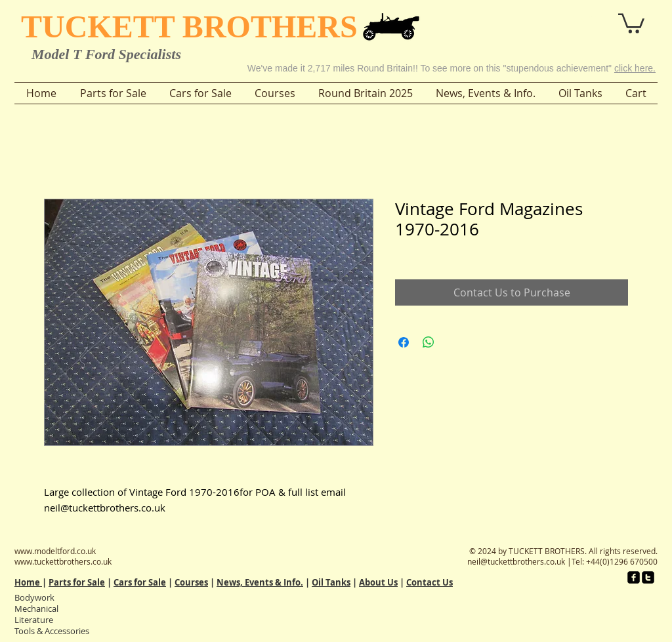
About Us (378, 582)
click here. (635, 68)
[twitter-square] (648, 577)
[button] (595, 19)
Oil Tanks (331, 582)
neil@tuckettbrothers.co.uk (516, 561)
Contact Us (430, 582)
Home (28, 582)
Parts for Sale (77, 582)
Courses (191, 582)
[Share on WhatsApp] (429, 342)
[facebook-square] (634, 577)
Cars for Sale (140, 582)
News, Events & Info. (260, 582)
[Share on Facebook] (404, 342)
